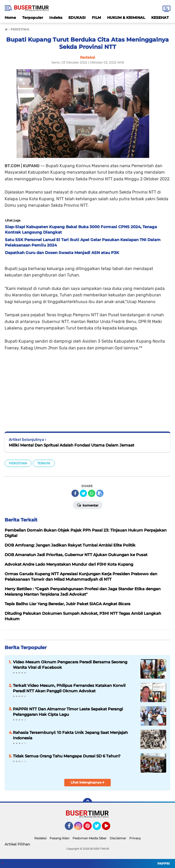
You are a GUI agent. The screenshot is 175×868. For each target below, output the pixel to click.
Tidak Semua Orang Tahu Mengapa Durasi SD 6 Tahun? (67, 756)
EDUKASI (77, 18)
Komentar (88, 505)
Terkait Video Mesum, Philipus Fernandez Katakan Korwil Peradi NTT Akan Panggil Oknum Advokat (69, 688)
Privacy (135, 838)
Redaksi (40, 838)
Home (10, 18)
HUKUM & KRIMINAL (126, 18)
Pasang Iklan (59, 838)
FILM (96, 18)
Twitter (99, 828)
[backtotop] (87, 803)
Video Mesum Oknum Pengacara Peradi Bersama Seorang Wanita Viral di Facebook (70, 665)
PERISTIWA (18, 463)
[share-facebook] (75, 493)
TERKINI (44, 463)
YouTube (110, 828)
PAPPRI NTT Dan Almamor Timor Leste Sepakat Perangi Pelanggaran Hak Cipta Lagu (68, 712)
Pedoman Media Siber (90, 838)
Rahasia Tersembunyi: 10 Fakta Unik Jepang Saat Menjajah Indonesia (70, 735)
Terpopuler (33, 18)
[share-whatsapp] (92, 493)
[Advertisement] (87, 388)
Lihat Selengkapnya (88, 782)
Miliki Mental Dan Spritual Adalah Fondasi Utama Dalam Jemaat (71, 445)
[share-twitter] (83, 493)
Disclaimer (118, 838)
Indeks (56, 18)
